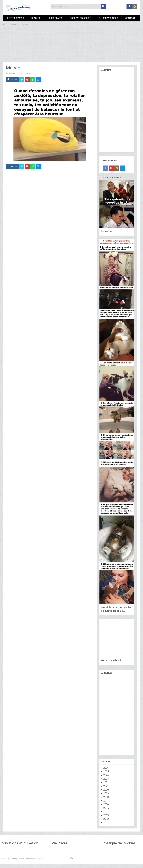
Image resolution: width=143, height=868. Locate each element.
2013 (106, 815)
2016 (106, 804)
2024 (106, 775)
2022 (106, 782)
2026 (106, 768)
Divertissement (15, 18)
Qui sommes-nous (108, 18)
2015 (106, 808)
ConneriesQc (12, 73)
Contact (130, 18)
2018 (106, 797)
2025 (106, 771)
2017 (106, 801)
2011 (106, 823)
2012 (106, 819)
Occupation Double (81, 18)
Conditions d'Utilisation (19, 843)
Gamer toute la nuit (111, 660)
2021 (106, 786)
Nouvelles (107, 231)
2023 (106, 779)
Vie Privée (60, 843)
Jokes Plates (55, 18)
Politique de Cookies (119, 843)
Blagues (36, 18)
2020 (106, 790)
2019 (106, 793)
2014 (106, 812)
